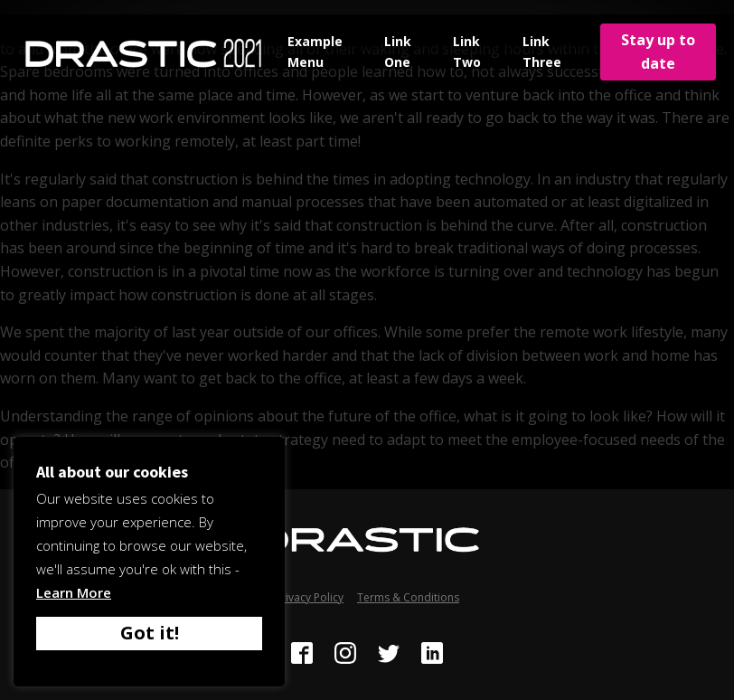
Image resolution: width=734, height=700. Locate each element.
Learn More (74, 592)
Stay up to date (658, 52)
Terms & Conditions (408, 597)
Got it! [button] (150, 633)
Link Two (467, 51)
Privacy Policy (309, 597)
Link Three (542, 51)
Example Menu (315, 51)
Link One (398, 51)
